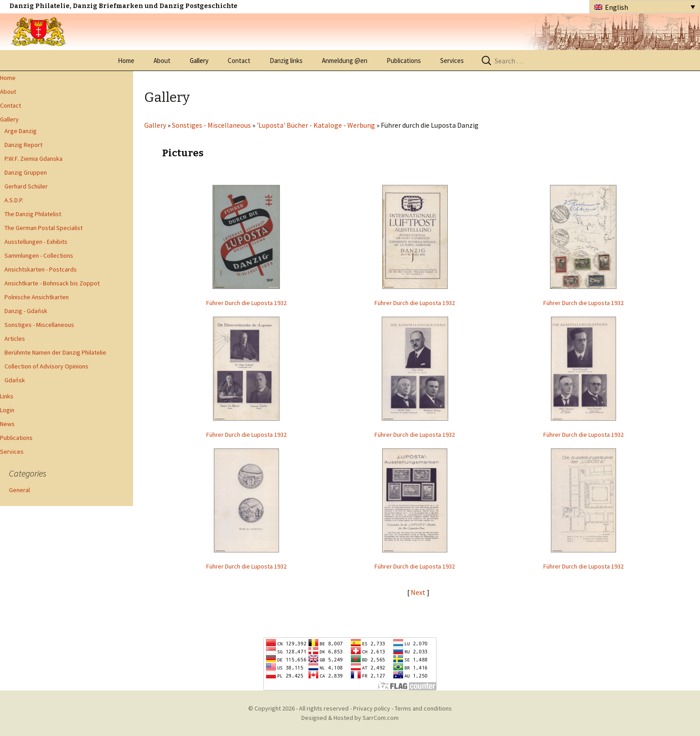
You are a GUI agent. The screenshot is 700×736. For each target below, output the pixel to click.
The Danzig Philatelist (33, 214)
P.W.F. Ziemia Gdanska (33, 159)
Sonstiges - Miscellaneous (39, 325)
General (19, 490)
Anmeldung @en (345, 61)
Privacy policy (372, 708)
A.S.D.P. (14, 200)
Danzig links (286, 61)
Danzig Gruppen (26, 172)
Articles (15, 339)
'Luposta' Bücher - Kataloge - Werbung (316, 125)
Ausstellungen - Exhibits (36, 242)
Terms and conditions (423, 708)
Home (126, 61)
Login (7, 410)
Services (452, 61)
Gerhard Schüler (26, 186)
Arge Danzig (21, 131)
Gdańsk (15, 380)
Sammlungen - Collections (39, 255)
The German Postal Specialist (44, 228)
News (7, 424)
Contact (239, 61)
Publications (404, 61)
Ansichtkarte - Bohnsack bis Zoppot (52, 283)
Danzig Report (23, 145)
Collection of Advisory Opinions (46, 366)
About (162, 61)
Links (7, 396)
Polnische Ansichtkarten (37, 297)
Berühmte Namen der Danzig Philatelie (55, 352)
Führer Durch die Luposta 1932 (246, 303)
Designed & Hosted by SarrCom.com (350, 718)
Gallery (199, 61)
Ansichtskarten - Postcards (41, 269)
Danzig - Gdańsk (26, 311)
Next (419, 592)
